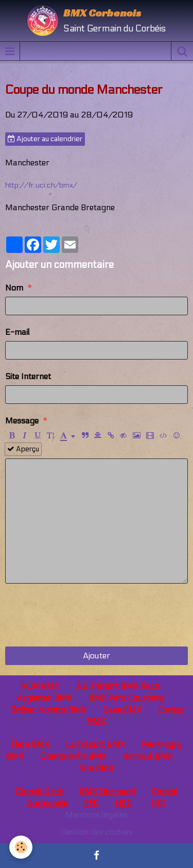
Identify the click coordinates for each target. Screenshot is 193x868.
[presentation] (83, 615)
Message (22, 421)
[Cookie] (21, 847)
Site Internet (28, 376)
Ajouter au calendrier (45, 139)
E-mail (17, 332)
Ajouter (97, 656)
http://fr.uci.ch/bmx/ (41, 185)
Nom (14, 288)
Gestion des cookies (97, 832)
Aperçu (23, 449)
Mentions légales (97, 815)
